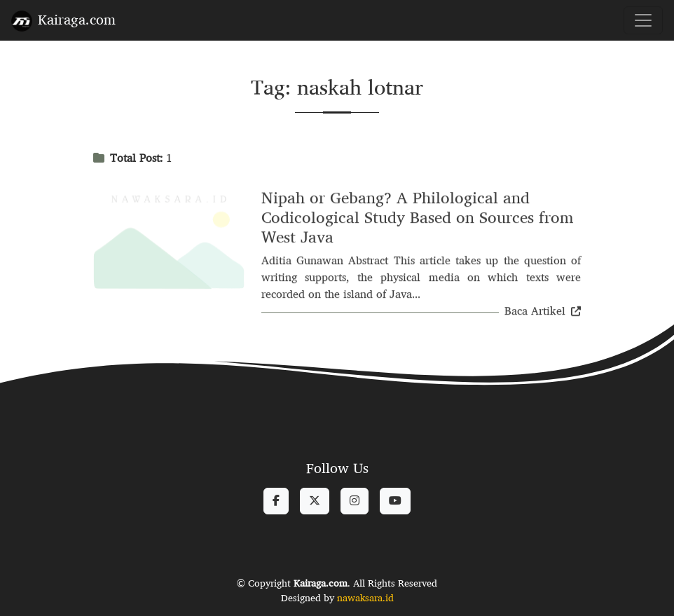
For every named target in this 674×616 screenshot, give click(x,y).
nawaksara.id (365, 598)
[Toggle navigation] (643, 20)
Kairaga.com (63, 19)
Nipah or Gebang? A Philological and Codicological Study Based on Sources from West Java (418, 218)
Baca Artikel (543, 312)
